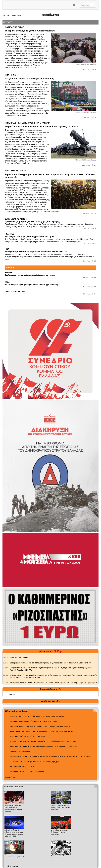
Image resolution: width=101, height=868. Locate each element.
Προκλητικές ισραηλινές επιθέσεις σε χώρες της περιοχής (50, 220)
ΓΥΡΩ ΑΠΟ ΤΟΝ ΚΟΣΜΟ (16, 292)
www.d (94, 160)
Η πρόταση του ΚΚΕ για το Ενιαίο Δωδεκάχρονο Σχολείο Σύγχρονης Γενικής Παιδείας (45, 741)
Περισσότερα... (11, 777)
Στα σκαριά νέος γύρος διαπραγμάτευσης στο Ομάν (50, 235)
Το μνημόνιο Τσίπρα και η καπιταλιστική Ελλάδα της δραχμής (35, 762)
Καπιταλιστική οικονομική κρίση (23, 766)
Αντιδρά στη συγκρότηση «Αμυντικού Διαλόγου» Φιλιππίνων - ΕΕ (50, 250)
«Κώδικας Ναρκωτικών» (20, 751)
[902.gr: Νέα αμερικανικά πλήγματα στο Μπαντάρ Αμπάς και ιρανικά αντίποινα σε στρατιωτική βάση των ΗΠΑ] (5, 663)
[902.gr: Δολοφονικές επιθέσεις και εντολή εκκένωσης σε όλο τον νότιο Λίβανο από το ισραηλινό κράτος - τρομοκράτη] (5, 683)
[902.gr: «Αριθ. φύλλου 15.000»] (5, 658)
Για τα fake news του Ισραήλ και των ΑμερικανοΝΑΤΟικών (33, 721)
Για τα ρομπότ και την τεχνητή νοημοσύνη (27, 771)
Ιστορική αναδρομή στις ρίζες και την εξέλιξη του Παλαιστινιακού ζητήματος (40, 726)
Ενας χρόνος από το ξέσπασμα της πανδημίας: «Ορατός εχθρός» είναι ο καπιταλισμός (45, 731)
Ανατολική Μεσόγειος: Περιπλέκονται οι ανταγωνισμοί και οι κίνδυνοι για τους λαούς (44, 746)
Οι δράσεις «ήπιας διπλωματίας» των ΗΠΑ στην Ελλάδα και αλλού (37, 716)
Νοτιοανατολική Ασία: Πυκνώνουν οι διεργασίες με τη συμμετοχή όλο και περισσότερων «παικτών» (50, 756)
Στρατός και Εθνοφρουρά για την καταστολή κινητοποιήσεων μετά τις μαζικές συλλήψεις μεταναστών (50, 174)
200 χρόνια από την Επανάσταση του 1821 (27, 736)
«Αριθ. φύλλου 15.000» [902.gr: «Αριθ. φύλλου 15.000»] (19, 658)
